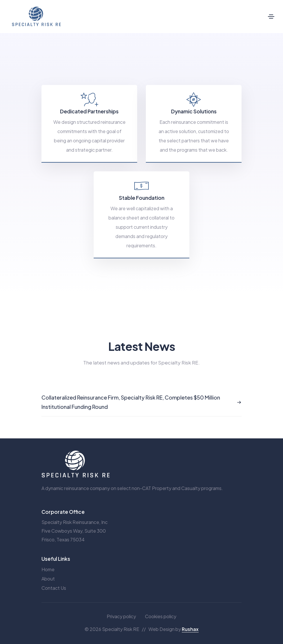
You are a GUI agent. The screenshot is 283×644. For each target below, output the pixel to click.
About (48, 579)
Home (48, 569)
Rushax (190, 629)
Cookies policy (161, 616)
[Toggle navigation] (271, 17)
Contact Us (54, 588)
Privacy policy (121, 616)
